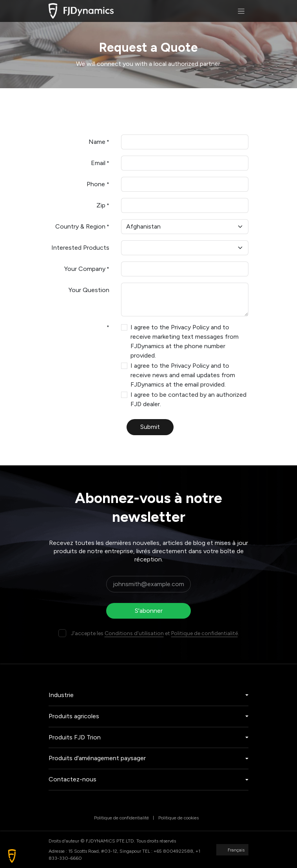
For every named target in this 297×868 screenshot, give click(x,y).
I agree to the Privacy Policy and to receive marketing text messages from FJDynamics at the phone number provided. (185, 341)
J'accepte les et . (155, 633)
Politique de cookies (178, 818)
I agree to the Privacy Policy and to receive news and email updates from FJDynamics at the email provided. (183, 375)
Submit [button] (150, 427)
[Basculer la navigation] (241, 11)
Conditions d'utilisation (134, 633)
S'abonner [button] (149, 611)
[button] (12, 856)
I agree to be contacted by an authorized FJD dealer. (188, 399)
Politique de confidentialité (205, 633)
